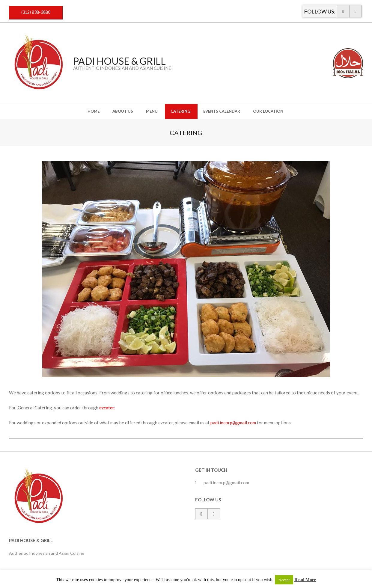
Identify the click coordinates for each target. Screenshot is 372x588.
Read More (305, 580)
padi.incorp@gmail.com (233, 423)
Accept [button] (284, 580)
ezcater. (107, 408)
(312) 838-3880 (36, 12)
